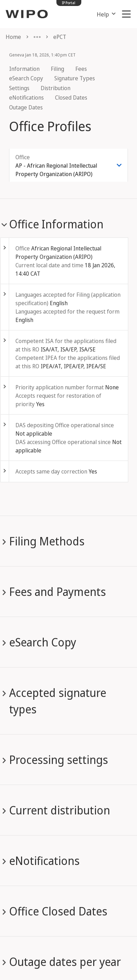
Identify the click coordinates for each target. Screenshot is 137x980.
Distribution (56, 88)
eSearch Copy (26, 78)
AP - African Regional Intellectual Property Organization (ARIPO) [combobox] (56, 170)
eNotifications (26, 98)
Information (24, 69)
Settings (19, 88)
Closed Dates (71, 98)
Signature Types (75, 78)
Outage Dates (26, 107)
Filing (57, 69)
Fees (81, 69)
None (112, 387)
